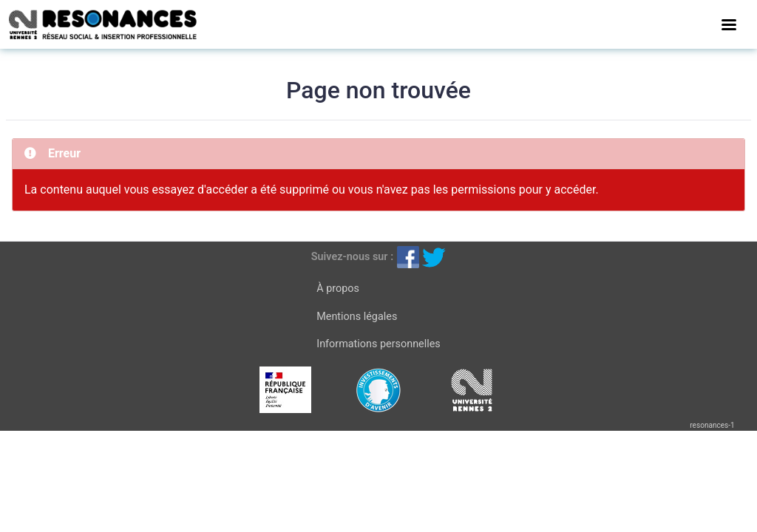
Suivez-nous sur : (352, 257)
